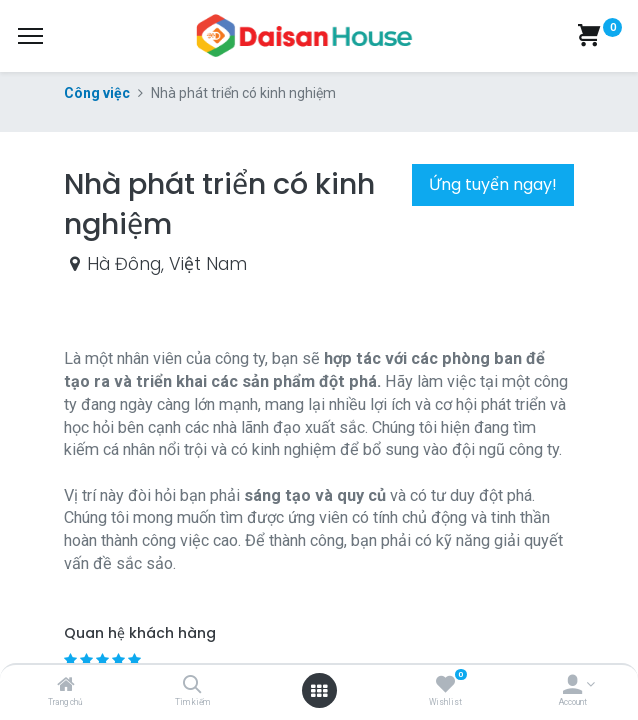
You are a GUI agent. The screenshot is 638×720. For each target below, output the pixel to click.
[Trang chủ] (66, 686)
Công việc (97, 93)
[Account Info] (572, 686)
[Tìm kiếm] (192, 686)
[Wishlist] (445, 686)
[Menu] (30, 36)
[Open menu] (319, 691)
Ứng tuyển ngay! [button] (493, 184)
